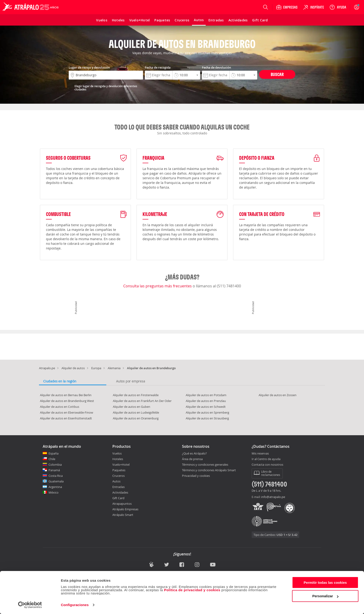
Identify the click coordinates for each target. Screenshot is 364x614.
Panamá (54, 470)
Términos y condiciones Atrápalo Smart (209, 470)
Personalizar (325, 596)
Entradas (119, 487)
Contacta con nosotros (267, 465)
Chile (52, 459)
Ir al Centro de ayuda (266, 459)
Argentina (55, 487)
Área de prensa (192, 459)
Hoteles (118, 459)
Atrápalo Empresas (125, 509)
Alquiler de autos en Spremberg (207, 412)
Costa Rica (56, 476)
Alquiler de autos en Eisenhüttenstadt (66, 418)
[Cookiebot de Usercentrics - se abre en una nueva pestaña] (30, 605)
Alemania (114, 368)
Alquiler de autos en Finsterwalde (136, 395)
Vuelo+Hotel (121, 465)
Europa (96, 368)
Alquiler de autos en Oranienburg (136, 418)
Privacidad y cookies (196, 476)
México (54, 492)
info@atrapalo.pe (273, 497)
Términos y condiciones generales (205, 465)
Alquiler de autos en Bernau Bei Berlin (66, 395)
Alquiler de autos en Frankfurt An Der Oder (142, 401)
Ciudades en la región (60, 381)
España (54, 453)
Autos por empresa (131, 381)
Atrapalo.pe (47, 368)
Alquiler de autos (73, 368)
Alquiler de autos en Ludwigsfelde (136, 412)
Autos (116, 481)
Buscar (277, 74)
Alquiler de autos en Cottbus (60, 407)
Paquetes (119, 470)
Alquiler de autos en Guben (132, 407)
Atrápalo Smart (123, 515)
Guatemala (56, 481)
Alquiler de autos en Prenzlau (206, 401)
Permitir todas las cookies (325, 582)
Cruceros (119, 476)
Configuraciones (75, 605)
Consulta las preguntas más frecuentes (158, 286)
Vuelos (117, 453)
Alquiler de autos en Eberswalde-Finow (67, 412)
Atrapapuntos (122, 504)
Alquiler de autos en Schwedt (206, 407)
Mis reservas (260, 454)
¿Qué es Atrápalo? (194, 453)
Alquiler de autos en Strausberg (207, 418)
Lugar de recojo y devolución (89, 67)
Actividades (120, 492)
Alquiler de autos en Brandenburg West (67, 401)
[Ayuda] (338, 7)
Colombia (55, 465)
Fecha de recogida (158, 67)
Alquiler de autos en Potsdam (206, 395)
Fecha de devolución (216, 67)
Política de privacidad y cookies (192, 590)
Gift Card (118, 498)
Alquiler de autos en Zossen (278, 395)
